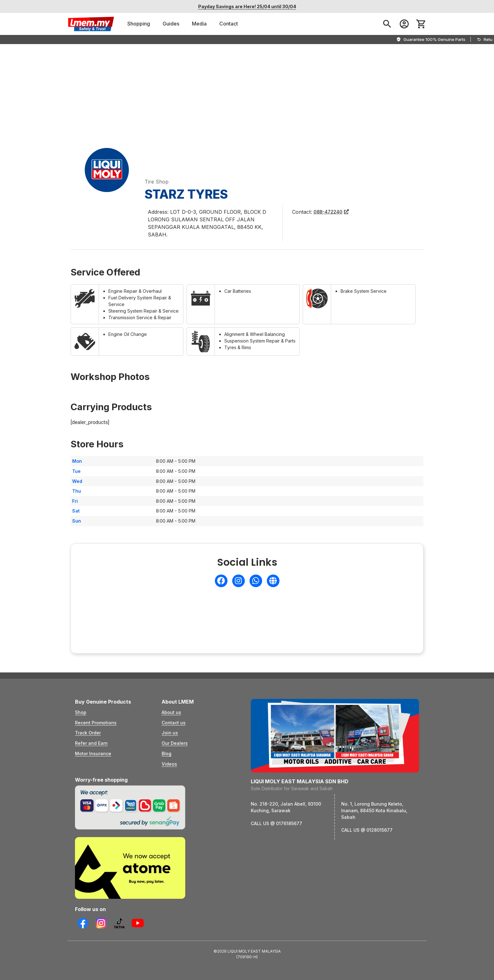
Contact (229, 24)
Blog (167, 753)
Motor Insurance (93, 753)
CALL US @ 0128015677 (367, 830)
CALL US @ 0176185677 (276, 823)
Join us (170, 733)
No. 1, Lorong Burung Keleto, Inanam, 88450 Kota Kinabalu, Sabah (374, 810)
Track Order (88, 733)
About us (171, 712)
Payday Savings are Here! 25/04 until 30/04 (247, 6)
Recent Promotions (96, 723)
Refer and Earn (91, 743)
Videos (169, 764)
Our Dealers (175, 743)
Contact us (174, 723)
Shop (81, 712)
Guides (171, 24)
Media (199, 24)
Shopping (139, 24)
